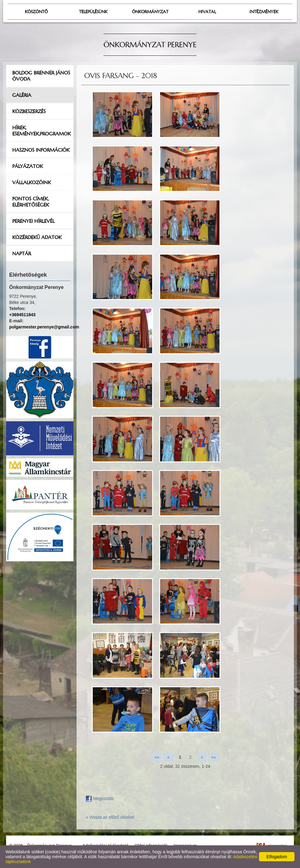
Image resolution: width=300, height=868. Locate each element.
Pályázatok (28, 166)
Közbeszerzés (29, 111)
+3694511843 (22, 315)
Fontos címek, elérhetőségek (31, 202)
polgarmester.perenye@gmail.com (44, 327)
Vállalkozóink (32, 182)
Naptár (22, 253)
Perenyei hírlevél (33, 221)
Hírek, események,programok (41, 131)
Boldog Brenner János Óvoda (41, 76)
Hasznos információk (41, 150)
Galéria (22, 95)
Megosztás (100, 798)
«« (157, 757)
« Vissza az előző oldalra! (110, 817)
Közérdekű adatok (37, 237)
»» (214, 757)
